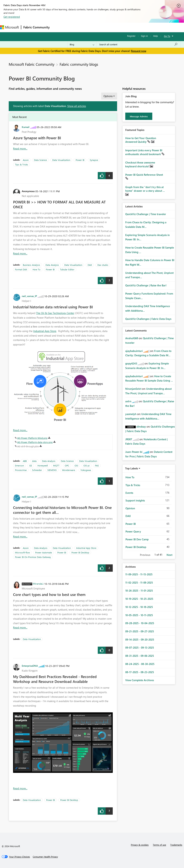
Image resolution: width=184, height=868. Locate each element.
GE (31, 465)
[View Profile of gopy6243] (131, 363)
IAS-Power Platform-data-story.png (35, 442)
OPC (67, 465)
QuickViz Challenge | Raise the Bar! (146, 285)
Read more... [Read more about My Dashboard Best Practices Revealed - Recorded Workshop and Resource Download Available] (20, 788)
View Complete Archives (140, 680)
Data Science (40, 160)
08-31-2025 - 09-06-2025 (140, 656)
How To (37, 269)
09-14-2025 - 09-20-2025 (140, 639)
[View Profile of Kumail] (26, 127)
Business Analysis (31, 265)
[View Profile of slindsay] (141, 427)
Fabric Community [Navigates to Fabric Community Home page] (37, 27)
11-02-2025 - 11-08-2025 (139, 583)
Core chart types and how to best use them (49, 594)
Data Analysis (52, 265)
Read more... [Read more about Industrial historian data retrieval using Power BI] (20, 430)
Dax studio (103, 265)
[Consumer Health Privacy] (45, 857)
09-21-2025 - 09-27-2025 (140, 631)
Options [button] (108, 96)
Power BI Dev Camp (137, 539)
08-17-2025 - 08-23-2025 (140, 672)
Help (156, 36)
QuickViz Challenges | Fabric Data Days (148, 319)
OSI (76, 465)
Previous (145, 555)
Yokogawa (86, 470)
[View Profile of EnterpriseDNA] (30, 666)
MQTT (56, 465)
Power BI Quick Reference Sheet (144, 175)
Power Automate (44, 552)
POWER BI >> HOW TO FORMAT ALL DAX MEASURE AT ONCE (59, 204)
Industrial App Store (45, 331)
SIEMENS (52, 470)
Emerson (19, 465)
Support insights (135, 500)
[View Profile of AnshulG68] (132, 338)
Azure (26, 160)
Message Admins (139, 116)
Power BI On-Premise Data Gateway (33, 557)
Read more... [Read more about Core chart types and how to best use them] (20, 627)
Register (131, 36)
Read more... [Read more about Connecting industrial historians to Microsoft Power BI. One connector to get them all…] (20, 536)
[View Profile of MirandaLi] (38, 584)
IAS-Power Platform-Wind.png (32, 438)
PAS (97, 465)
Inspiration (73, 27)
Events (129, 493)
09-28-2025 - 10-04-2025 (140, 623)
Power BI (80, 160)
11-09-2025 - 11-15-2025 (139, 574)
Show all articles (77, 106)
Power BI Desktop (80, 552)
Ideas (87, 27)
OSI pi (87, 465)
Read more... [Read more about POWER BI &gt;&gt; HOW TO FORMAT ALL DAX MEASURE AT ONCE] (20, 253)
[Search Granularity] (82, 44)
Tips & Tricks (22, 164)
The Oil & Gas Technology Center (55, 313)
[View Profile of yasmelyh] (131, 414)
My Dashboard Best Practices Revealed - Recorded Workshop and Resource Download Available (55, 679)
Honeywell (43, 465)
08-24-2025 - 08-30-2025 (140, 664)
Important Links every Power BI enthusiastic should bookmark (144, 152)
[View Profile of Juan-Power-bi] (134, 452)
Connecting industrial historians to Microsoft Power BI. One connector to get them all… (62, 510)
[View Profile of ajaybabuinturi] (134, 351)
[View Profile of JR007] (129, 439)
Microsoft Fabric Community (32, 64)
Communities (103, 27)
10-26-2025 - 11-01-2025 (139, 591)
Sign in (144, 36)
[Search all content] (138, 44)
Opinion (130, 508)
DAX (90, 265)
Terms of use (159, 845)
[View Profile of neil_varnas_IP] (29, 296)
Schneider (37, 470)
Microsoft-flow (22, 552)
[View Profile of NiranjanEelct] (133, 389)
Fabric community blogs (79, 64)
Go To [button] (167, 36)
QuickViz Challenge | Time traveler (146, 214)
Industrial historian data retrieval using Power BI (53, 307)
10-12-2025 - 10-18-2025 (139, 607)
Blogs (118, 27)
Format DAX (21, 269)
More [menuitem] (130, 27)
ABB (25, 461)
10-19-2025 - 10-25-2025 (139, 599)
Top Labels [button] (132, 468)
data (34, 461)
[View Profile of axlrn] (128, 401)
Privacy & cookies (140, 845)
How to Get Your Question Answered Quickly (141, 140)
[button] (102, 176)
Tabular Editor (67, 269)
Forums (58, 27)
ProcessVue (21, 470)
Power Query (133, 531)
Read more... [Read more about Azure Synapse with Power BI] (20, 149)
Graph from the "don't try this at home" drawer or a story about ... (145, 189)
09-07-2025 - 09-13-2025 (140, 648)
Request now (139, 51)
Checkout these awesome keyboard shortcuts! (140, 164)
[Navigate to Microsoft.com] (9, 27)
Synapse (94, 160)
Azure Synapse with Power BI (37, 138)
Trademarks (176, 845)
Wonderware (69, 470)
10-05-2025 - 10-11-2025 (139, 615)
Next (169, 555)
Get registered (12, 17)
